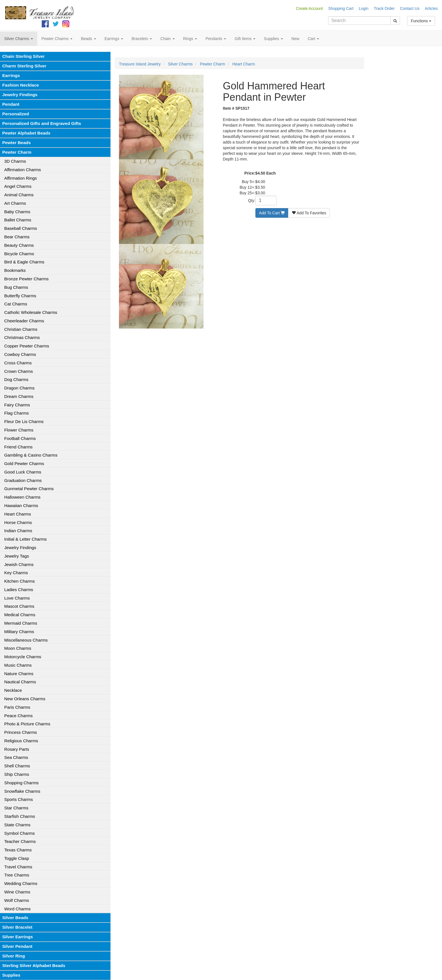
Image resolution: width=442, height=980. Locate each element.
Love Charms (17, 598)
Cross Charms (18, 363)
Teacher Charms (20, 841)
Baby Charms (17, 212)
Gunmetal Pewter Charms (29, 489)
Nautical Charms (20, 682)
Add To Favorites (309, 213)
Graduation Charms (23, 480)
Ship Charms (17, 774)
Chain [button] (167, 39)
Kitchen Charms (19, 581)
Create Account (310, 8)
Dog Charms (16, 379)
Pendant (11, 104)
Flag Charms (16, 413)
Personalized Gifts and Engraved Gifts (42, 123)
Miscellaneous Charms (26, 640)
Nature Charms (19, 674)
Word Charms (17, 909)
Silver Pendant (17, 946)
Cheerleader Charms (24, 321)
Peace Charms (18, 716)
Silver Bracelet (17, 927)
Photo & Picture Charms (27, 724)
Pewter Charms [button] (57, 39)
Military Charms (19, 632)
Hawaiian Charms (21, 506)
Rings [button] (190, 39)
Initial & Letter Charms (26, 539)
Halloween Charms (22, 497)
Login (364, 8)
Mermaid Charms (21, 623)
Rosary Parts (17, 749)
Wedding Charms (21, 883)
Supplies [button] (273, 39)
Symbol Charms (19, 833)
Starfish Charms (20, 816)
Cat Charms (16, 304)
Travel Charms (18, 867)
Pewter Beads (16, 143)
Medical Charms (20, 615)
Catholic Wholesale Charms (31, 312)
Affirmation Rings (21, 178)
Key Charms (16, 573)
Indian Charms (18, 531)
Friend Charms (18, 447)
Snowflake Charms (22, 791)
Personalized (16, 114)
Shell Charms (17, 766)
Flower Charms (19, 430)
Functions (421, 21)
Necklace (13, 690)
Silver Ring (14, 956)
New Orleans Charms (25, 699)
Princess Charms (21, 732)
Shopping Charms (21, 783)
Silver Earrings (18, 937)
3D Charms (15, 161)
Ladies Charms (19, 590)
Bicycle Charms (19, 254)
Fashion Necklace (21, 85)
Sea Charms (16, 757)
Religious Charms (21, 741)
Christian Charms (21, 329)
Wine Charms (17, 892)
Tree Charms (17, 875)
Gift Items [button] (245, 39)
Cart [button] (313, 39)
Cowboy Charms (20, 354)
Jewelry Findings (20, 95)
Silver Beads (15, 918)
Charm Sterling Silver (24, 66)
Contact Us (410, 8)
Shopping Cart (341, 8)
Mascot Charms (19, 606)
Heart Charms (18, 514)
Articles (431, 8)
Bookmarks (15, 270)
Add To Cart (272, 213)
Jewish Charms (19, 564)
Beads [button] (89, 39)
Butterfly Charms (20, 296)
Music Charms (18, 665)
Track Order (384, 8)
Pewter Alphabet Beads (26, 133)
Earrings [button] (114, 39)
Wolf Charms (17, 900)
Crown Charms (19, 371)
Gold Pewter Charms (24, 463)
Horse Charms (18, 522)
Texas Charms (18, 850)
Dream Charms (19, 396)
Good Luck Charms (23, 472)
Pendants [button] (216, 39)
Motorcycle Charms (23, 657)
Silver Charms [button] (19, 39)
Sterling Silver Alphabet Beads (34, 965)
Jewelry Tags (17, 556)
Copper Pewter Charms (27, 346)
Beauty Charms (19, 245)
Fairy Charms (17, 405)
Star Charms (16, 808)
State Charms (17, 825)
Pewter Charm (17, 152)
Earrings (11, 75)
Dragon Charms (19, 388)
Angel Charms (18, 186)
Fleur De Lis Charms (24, 421)
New (295, 39)
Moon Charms (18, 648)
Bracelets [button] (142, 39)
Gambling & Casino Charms (31, 455)
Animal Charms (19, 195)
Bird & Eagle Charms (24, 262)
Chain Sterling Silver (24, 56)
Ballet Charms (18, 220)
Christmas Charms (22, 337)
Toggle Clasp (17, 858)
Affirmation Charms (23, 170)
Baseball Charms (21, 228)
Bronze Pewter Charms (26, 279)
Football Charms (20, 438)
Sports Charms (19, 799)
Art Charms (15, 203)
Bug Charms (16, 287)
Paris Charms (17, 707)
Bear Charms (17, 237)
